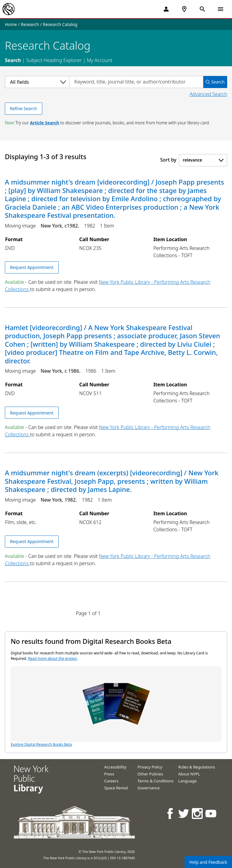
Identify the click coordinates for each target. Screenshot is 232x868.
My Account (100, 60)
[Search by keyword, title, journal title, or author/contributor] (136, 82)
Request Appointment (32, 267)
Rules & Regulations (197, 767)
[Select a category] (37, 82)
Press (109, 774)
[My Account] (166, 9)
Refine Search (24, 108)
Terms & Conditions (155, 781)
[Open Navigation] (221, 9)
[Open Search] (202, 9)
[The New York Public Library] (8, 9)
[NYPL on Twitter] (184, 813)
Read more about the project (53, 658)
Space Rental (116, 788)
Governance (148, 788)
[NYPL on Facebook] (171, 813)
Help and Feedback (208, 862)
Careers (111, 781)
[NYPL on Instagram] (198, 813)
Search (13, 60)
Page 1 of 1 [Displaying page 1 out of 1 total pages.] (88, 613)
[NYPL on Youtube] (211, 813)
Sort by (168, 160)
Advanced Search (208, 94)
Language (187, 781)
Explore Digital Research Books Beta (116, 707)
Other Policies (150, 774)
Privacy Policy (150, 767)
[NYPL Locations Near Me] (184, 9)
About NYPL (189, 774)
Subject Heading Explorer (54, 60)
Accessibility (115, 767)
